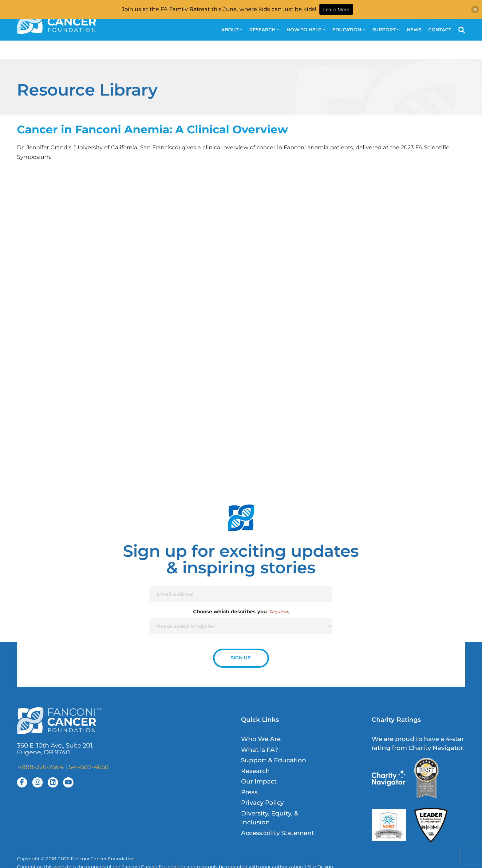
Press (249, 792)
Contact (440, 30)
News (414, 30)
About (232, 30)
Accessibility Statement (278, 833)
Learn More (336, 9)
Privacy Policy (262, 803)
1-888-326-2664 (40, 767)
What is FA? (259, 750)
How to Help (306, 30)
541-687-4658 (89, 767)
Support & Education (274, 760)
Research (264, 30)
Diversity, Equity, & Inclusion (270, 818)
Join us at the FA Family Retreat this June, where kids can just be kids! (219, 9)
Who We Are (261, 739)
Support (386, 30)
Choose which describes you (241, 612)
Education (349, 30)
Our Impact (259, 781)
